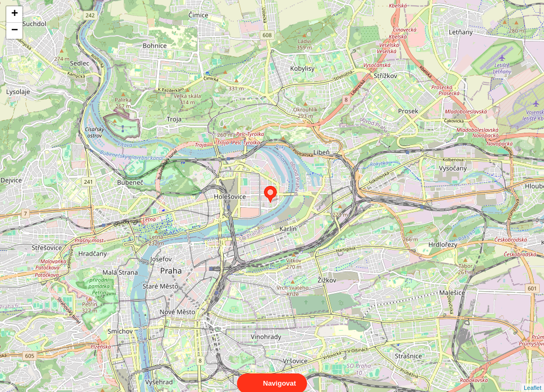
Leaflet (533, 378)
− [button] (15, 31)
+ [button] (15, 14)
